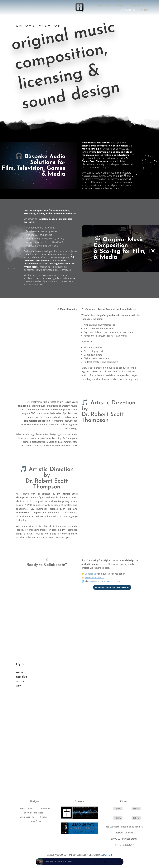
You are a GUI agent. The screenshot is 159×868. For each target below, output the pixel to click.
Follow (118, 810)
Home (99, 6)
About (108, 6)
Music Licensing (128, 10)
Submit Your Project (139, 6)
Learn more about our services (112, 589)
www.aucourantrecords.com (105, 583)
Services (120, 6)
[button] (87, 862)
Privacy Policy (35, 823)
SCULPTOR (106, 856)
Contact (145, 10)
